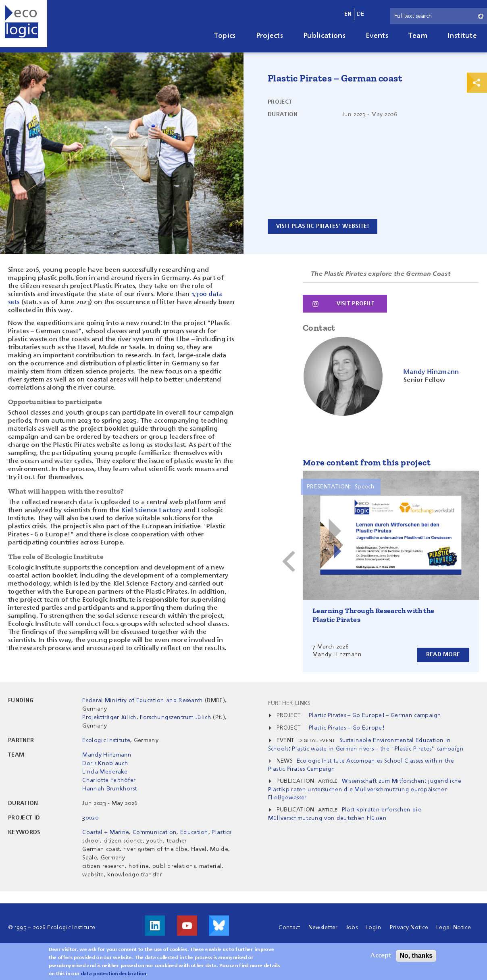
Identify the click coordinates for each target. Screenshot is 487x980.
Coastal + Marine (106, 832)
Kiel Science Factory (152, 511)
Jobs (352, 927)
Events (377, 36)
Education (194, 832)
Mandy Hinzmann (107, 755)
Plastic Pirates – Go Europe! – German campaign (375, 715)
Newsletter (323, 927)
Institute (462, 36)
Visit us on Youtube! (187, 925)
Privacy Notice (409, 927)
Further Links (289, 703)
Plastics (221, 832)
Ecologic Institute (106, 740)
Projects (270, 36)
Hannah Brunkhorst (109, 788)
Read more (443, 654)
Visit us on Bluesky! (219, 925)
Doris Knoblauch (105, 763)
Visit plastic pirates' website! (324, 226)
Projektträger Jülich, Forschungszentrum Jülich (147, 717)
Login (374, 927)
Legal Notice (454, 927)
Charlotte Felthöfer (109, 780)
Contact (289, 927)
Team (418, 36)
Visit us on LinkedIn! (155, 925)
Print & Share (477, 83)
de (361, 14)
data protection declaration (114, 974)
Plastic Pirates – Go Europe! (347, 728)
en (348, 14)
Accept (381, 956)
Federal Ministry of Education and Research (143, 700)
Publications (324, 36)
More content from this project (367, 462)
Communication (155, 832)
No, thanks (416, 956)
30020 (90, 817)
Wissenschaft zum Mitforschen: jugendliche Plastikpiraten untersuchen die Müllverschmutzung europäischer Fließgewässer (365, 789)
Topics (225, 36)
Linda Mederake (105, 771)
